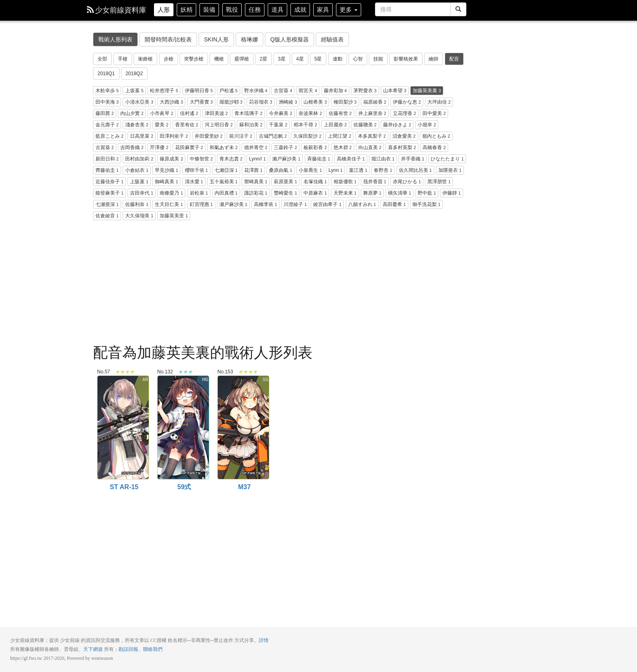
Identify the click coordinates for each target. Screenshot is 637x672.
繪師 (433, 59)
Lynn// (257, 159)
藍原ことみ (109, 136)
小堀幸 (427, 125)
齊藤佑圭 (107, 170)
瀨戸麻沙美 (286, 159)
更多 (349, 10)
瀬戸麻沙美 (233, 204)
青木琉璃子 (248, 113)
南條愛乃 (171, 193)
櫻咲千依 (196, 170)
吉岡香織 (132, 147)
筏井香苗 (375, 182)
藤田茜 (105, 113)
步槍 (169, 59)
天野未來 (345, 193)
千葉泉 (278, 125)
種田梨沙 (345, 102)
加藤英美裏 (427, 91)
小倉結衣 (137, 170)
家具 (323, 10)
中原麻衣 (315, 193)
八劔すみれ (362, 204)
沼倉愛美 (404, 136)
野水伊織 (256, 91)
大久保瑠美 (139, 216)
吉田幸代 (142, 193)
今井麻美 (281, 113)
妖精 (186, 10)
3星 (282, 59)
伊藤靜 (452, 193)
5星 (318, 59)
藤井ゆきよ (397, 125)
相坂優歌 (345, 182)
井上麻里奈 (372, 113)
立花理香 (404, 113)
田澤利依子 (174, 136)
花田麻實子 (189, 147)
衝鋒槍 (145, 59)
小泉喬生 (310, 170)
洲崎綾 (288, 102)
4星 (300, 59)
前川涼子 (241, 136)
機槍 (219, 59)
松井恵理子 (164, 91)
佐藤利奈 (137, 204)
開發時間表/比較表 (168, 39)
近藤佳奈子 (109, 182)
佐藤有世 (340, 113)
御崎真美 (166, 182)
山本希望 (395, 91)
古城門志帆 (273, 136)
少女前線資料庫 (117, 10)
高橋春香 (434, 147)
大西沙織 (171, 102)
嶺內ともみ (436, 136)
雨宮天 (308, 91)
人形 (164, 10)
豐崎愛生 (285, 193)
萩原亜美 (285, 182)
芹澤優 (159, 147)
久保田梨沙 (307, 136)
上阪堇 (139, 182)
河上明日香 (219, 125)
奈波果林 (310, 113)
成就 (300, 10)
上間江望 (339, 136)
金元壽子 (107, 125)
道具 (277, 10)
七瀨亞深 (226, 170)
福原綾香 (375, 102)
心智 (358, 59)
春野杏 (383, 170)
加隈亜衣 (450, 170)
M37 (243, 380)
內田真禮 (226, 193)
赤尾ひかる (407, 182)
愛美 (161, 125)
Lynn (336, 170)
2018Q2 (134, 74)
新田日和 (107, 159)
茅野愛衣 (365, 91)
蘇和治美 (251, 125)
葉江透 (358, 170)
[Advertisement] (280, 284)
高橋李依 (265, 204)
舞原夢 (372, 193)
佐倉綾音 (107, 216)
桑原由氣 (281, 170)
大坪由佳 (439, 102)
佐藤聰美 (365, 125)
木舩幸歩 (107, 91)
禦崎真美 (256, 182)
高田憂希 (394, 204)
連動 (338, 59)
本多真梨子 (372, 136)
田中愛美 (434, 113)
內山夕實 (132, 113)
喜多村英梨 (402, 147)
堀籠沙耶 (231, 102)
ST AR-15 (122, 380)
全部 (102, 59)
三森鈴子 (285, 147)
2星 (263, 59)
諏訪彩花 (256, 193)
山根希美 (315, 102)
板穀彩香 (315, 147)
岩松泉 (199, 193)
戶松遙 (229, 91)
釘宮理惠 (201, 204)
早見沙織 (166, 170)
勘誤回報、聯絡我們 (141, 649)
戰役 (232, 10)
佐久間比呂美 (415, 170)
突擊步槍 (194, 59)
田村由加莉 (139, 159)
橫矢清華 (400, 193)
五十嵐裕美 (224, 182)
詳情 (264, 640)
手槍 (123, 59)
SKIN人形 (216, 39)
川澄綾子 (295, 204)
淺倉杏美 (137, 125)
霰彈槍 (242, 59)
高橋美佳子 (351, 159)
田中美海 (107, 102)
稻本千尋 (305, 125)
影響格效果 (406, 59)
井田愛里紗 (209, 136)
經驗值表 (332, 39)
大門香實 (201, 102)
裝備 (209, 10)
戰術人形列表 (115, 39)
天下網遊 (93, 649)
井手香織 (413, 159)
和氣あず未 (224, 147)
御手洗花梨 (426, 204)
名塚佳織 (315, 182)
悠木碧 (343, 147)
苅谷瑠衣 (261, 102)
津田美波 (216, 113)
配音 (454, 59)
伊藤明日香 (199, 91)
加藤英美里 (174, 216)
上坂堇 (134, 91)
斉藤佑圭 (319, 159)
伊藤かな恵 (407, 102)
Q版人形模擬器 (289, 39)
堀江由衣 (383, 159)
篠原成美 (171, 159)
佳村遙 (189, 113)
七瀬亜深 (107, 204)
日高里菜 (142, 136)
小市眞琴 (161, 113)
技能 (378, 59)
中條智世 (201, 159)
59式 (183, 380)
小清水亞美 (139, 102)
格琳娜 (249, 39)
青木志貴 (231, 159)
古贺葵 (283, 91)
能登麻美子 (109, 193)
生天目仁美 (169, 204)
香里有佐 (187, 125)
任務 (255, 10)
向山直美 (370, 147)
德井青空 (256, 147)
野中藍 (427, 193)
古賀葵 (105, 147)
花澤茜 (253, 170)
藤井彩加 (335, 91)
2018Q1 (106, 74)
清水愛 (194, 182)
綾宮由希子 (327, 204)
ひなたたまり (447, 159)
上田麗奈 (335, 125)
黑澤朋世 (439, 182)
